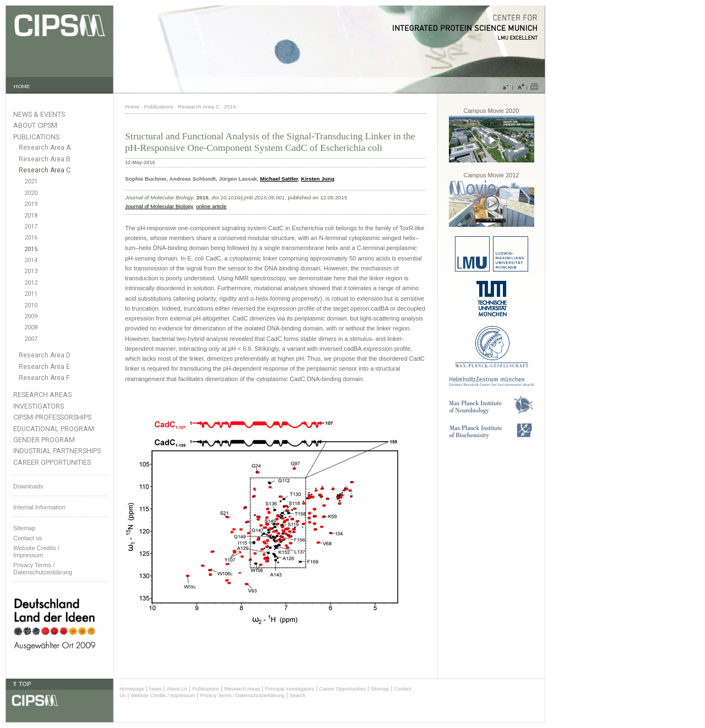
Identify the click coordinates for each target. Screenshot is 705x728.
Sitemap (24, 528)
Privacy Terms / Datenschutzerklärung (43, 569)
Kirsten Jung (318, 179)
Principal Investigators (289, 689)
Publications (36, 137)
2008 (31, 327)
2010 (31, 305)
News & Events (39, 114)
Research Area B (45, 159)
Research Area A (45, 148)
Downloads (28, 486)
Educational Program (54, 429)
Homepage (132, 689)
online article (211, 206)
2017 (31, 227)
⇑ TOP (21, 684)
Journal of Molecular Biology (159, 206)
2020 (31, 193)
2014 (31, 260)
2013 (31, 271)
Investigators (39, 406)
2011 (31, 294)
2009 (31, 316)
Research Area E (44, 367)
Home (132, 107)
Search (298, 696)
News (156, 689)
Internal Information (39, 507)
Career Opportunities (52, 462)
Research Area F (44, 378)
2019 (31, 204)
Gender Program (44, 440)
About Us (177, 689)
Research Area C (45, 170)
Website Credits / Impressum (163, 696)
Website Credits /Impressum (36, 552)
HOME (22, 86)
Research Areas (42, 395)
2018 (31, 216)
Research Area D (45, 355)
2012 (31, 283)
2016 (31, 238)
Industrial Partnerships (57, 451)
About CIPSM (35, 125)
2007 (31, 339)
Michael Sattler (279, 179)
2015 (31, 249)
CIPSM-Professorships (52, 417)
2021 (31, 181)
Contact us (28, 538)
